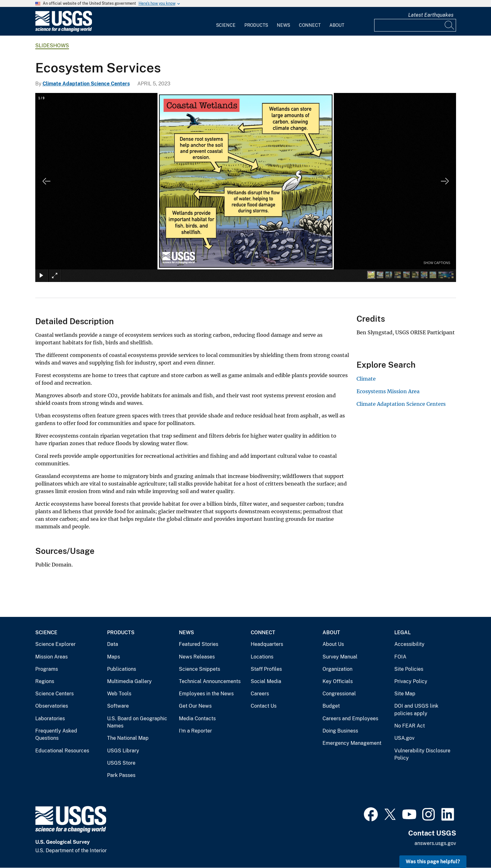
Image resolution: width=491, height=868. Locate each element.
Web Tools (119, 694)
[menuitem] (226, 21)
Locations (262, 657)
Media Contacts (197, 719)
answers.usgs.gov (435, 843)
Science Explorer (55, 644)
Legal (403, 632)
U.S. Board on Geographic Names (137, 722)
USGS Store (121, 763)
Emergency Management (352, 743)
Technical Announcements (210, 681)
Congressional (339, 694)
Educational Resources (62, 751)
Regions (45, 681)
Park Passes (121, 775)
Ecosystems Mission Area (388, 391)
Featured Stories (199, 644)
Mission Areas (51, 657)
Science (226, 25)
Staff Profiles (266, 669)
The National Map (128, 738)
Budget (331, 706)
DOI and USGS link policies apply (416, 710)
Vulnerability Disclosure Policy (422, 754)
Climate (366, 379)
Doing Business (340, 731)
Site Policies (409, 669)
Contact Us (264, 706)
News (283, 25)
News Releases (197, 657)
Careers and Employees (350, 719)
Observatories (52, 706)
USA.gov (404, 738)
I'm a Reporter (195, 731)
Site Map (405, 694)
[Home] (64, 30)
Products (256, 25)
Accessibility (409, 644)
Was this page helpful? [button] (433, 862)
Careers (260, 694)
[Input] (415, 25)
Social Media (266, 681)
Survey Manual (340, 657)
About (337, 25)
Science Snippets (200, 669)
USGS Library (123, 751)
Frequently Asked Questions (56, 735)
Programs (47, 669)
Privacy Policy (411, 681)
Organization (337, 669)
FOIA (400, 657)
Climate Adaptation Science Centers (86, 84)
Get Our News (195, 706)
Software (118, 706)
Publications (122, 669)
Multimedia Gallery (129, 681)
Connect (310, 25)
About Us (333, 644)
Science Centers (54, 694)
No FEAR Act (410, 726)
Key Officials (338, 681)
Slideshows (52, 46)
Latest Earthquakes (431, 15)
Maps (114, 657)
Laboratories (50, 719)
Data (113, 644)
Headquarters (267, 644)
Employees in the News (206, 694)
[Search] (450, 25)
